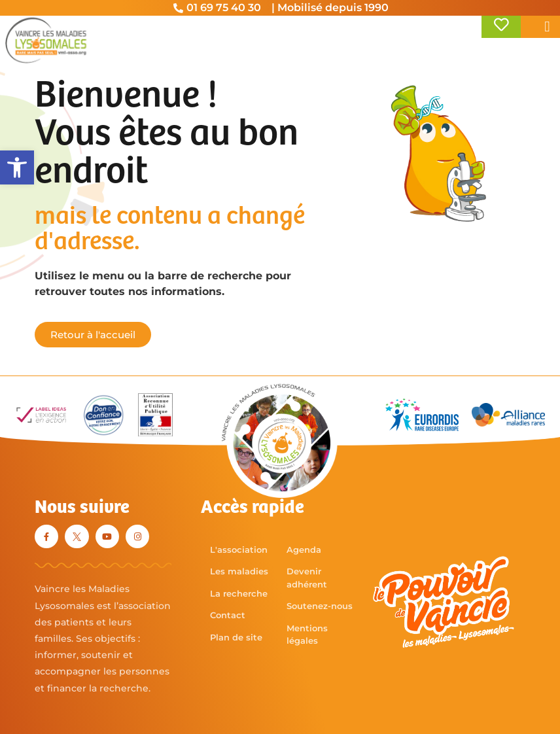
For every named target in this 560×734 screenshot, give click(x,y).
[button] (17, 167)
